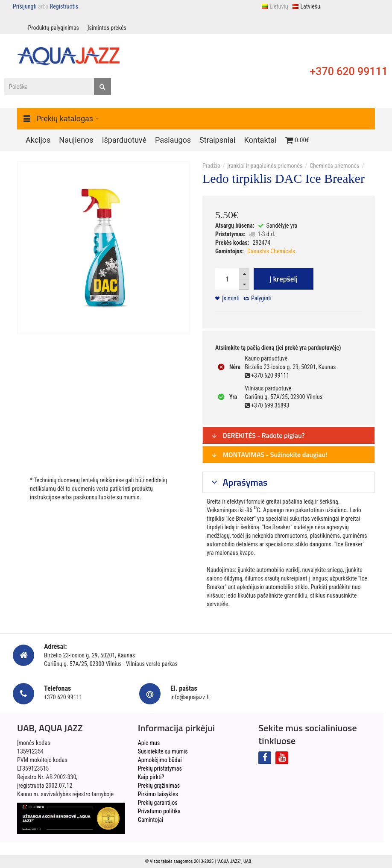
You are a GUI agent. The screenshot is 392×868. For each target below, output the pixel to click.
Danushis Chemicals (271, 251)
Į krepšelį (284, 279)
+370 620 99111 (349, 72)
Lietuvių (275, 6)
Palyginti (261, 298)
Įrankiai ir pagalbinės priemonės (265, 166)
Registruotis (64, 6)
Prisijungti (25, 6)
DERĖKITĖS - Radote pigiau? (258, 435)
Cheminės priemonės (334, 166)
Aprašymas (244, 482)
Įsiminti (231, 298)
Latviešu (306, 6)
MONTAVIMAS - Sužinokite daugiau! (269, 455)
